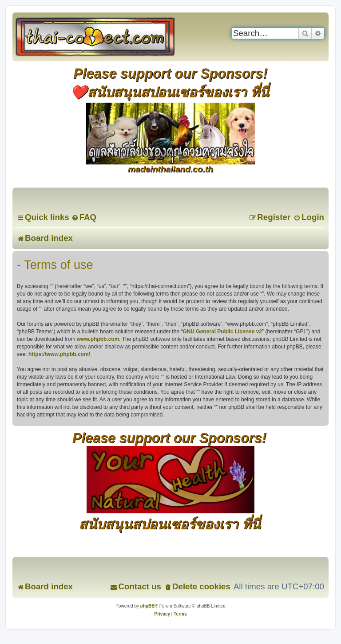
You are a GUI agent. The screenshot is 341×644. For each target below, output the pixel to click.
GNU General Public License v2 (222, 332)
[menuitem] (84, 217)
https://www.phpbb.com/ (59, 354)
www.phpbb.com (98, 339)
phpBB (148, 606)
